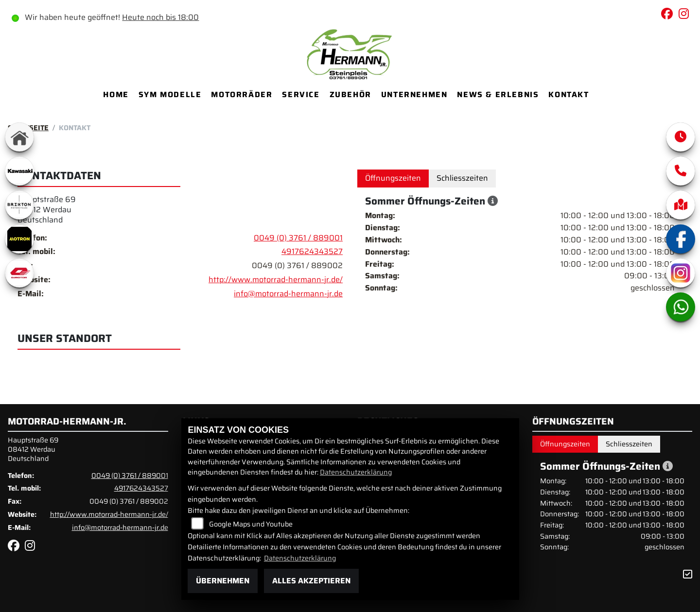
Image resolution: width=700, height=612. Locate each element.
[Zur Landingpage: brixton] (19, 205)
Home (116, 94)
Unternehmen (414, 94)
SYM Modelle (170, 94)
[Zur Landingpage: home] (19, 137)
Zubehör (350, 94)
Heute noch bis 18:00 (160, 17)
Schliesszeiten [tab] (462, 178)
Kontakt (569, 94)
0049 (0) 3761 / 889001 (298, 238)
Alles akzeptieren (311, 581)
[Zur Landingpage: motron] (19, 239)
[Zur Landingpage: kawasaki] (19, 171)
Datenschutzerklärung (356, 472)
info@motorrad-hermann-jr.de (288, 294)
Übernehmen (223, 581)
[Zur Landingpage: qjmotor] (19, 273)
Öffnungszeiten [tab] (393, 178)
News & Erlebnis (498, 94)
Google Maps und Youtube (251, 524)
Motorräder (242, 94)
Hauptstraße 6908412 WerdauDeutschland (47, 210)
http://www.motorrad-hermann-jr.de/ (276, 280)
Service (301, 94)
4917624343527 (312, 251)
